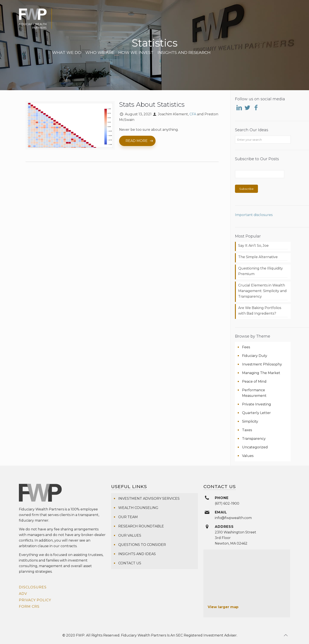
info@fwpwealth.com (233, 518)
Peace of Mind (254, 381)
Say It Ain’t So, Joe (253, 246)
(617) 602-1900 (227, 503)
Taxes (247, 430)
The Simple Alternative (258, 257)
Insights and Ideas (137, 554)
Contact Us (130, 563)
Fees (246, 347)
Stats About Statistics (152, 104)
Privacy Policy (35, 600)
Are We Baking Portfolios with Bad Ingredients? (260, 311)
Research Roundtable (141, 526)
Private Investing (257, 404)
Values (248, 456)
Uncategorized (255, 447)
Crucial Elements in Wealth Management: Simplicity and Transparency (262, 291)
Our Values (130, 535)
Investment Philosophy (262, 364)
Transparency (254, 439)
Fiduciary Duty (255, 356)
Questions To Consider (142, 545)
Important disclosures (254, 215)
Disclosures (33, 587)
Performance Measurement (254, 393)
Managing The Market (261, 373)
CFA (193, 114)
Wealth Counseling (138, 508)
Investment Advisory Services (149, 499)
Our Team (128, 517)
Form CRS (29, 607)
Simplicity (250, 421)
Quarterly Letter (256, 413)
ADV (23, 594)
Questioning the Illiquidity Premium (261, 271)
